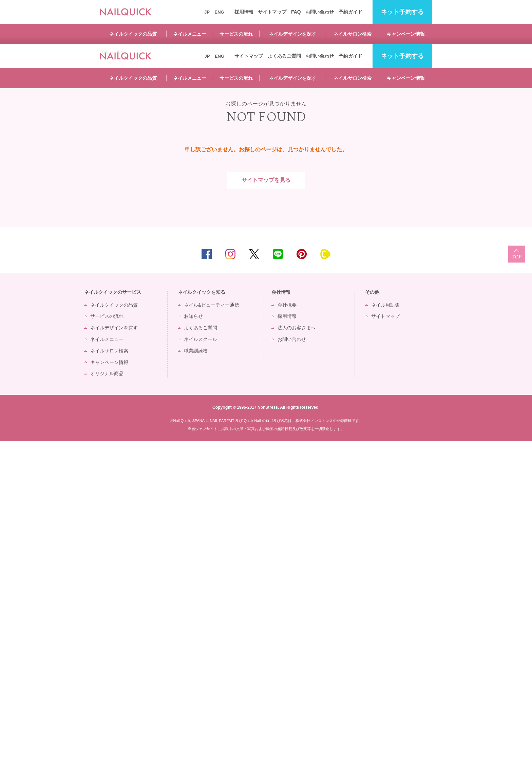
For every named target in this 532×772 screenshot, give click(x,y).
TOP (517, 379)
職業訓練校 (196, 476)
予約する (402, 12)
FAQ (296, 12)
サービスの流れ (236, 34)
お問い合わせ (320, 12)
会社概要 (287, 430)
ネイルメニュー (190, 34)
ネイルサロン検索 (353, 34)
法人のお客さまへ (297, 452)
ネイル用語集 (385, 430)
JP (207, 12)
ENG (220, 12)
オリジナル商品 (107, 499)
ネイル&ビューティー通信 (212, 430)
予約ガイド (350, 12)
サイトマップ (272, 12)
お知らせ (193, 441)
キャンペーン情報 (406, 34)
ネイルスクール (201, 464)
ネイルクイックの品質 (133, 34)
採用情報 (244, 12)
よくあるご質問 (284, 56)
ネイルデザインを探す (292, 34)
